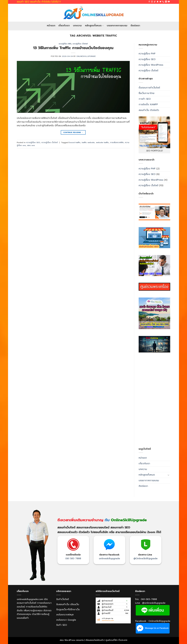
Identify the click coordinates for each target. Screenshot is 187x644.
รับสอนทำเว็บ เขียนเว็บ (68, 604)
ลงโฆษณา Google (66, 620)
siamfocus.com (108, 620)
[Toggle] (168, 475)
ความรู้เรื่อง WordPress (151, 65)
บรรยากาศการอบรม (117, 26)
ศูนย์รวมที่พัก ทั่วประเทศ (117, 640)
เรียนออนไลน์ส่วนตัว (95, 640)
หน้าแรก (51, 26)
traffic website (88, 142)
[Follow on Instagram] (152, 2)
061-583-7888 (149, 599)
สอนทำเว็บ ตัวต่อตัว (149, 110)
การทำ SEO (145, 99)
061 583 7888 (73, 559)
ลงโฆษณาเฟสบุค (65, 615)
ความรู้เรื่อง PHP (147, 54)
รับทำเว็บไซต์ (63, 599)
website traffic (102, 142)
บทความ (77, 26)
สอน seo (31, 145)
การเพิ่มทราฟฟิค (117, 142)
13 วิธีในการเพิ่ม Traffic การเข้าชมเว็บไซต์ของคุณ (73, 48)
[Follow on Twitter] (160, 2)
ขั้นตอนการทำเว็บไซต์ (149, 88)
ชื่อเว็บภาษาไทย (147, 93)
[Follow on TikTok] (155, 2)
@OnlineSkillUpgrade (146, 559)
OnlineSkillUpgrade (86, 56)
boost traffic (75, 142)
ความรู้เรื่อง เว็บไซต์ (80, 44)
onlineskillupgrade (109, 559)
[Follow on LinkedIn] (166, 2)
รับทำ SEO (62, 625)
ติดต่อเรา (135, 26)
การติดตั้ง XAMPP (148, 104)
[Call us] (163, 2)
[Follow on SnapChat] (158, 2)
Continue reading (73, 132)
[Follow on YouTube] (169, 2)
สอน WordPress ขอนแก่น (72, 640)
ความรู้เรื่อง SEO (65, 44)
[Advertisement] (154, 400)
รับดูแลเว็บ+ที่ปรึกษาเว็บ (68, 610)
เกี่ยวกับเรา (64, 26)
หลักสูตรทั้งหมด (94, 26)
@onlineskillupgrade (154, 603)
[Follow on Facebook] (149, 2)
